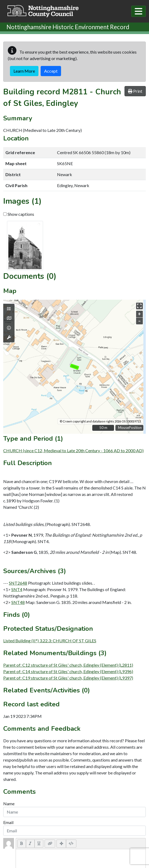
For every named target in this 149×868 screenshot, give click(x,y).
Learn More (24, 71)
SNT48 (18, 602)
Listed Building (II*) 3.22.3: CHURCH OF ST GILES (50, 641)
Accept (51, 71)
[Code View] (71, 844)
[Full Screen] (61, 844)
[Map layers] (9, 309)
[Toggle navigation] (139, 11)
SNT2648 (18, 583)
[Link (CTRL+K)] (50, 844)
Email (8, 822)
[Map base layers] (9, 318)
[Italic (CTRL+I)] (30, 844)
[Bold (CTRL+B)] (22, 844)
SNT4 (17, 589)
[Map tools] (9, 337)
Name (9, 804)
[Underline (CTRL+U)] (39, 844)
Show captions (19, 214)
